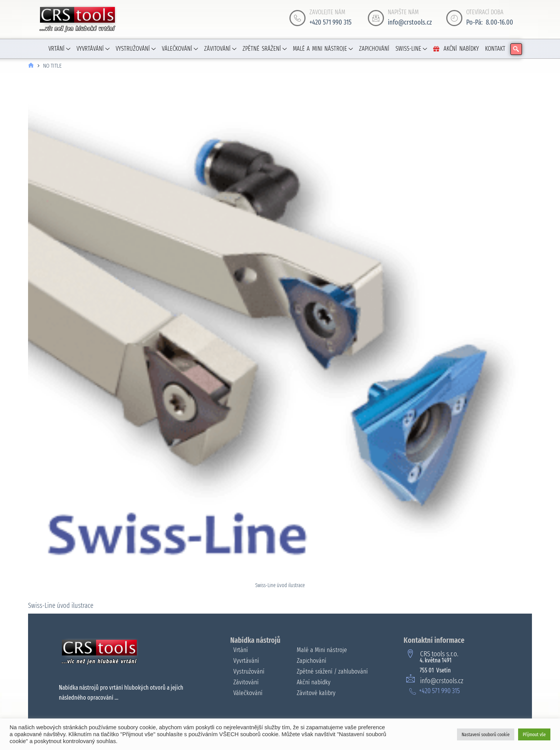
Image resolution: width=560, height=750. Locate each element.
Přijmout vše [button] (534, 734)
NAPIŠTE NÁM (403, 12)
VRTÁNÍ (59, 49)
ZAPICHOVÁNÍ (374, 49)
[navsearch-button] (516, 49)
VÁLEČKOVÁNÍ (180, 49)
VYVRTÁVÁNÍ (93, 49)
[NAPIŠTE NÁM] (376, 18)
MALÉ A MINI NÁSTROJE (323, 49)
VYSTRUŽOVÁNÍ (136, 49)
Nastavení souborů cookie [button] (486, 734)
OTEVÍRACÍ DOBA (485, 12)
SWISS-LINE (411, 49)
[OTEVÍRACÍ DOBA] (454, 18)
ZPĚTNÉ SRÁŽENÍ (265, 49)
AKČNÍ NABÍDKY (456, 49)
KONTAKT (495, 49)
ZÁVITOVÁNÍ (220, 49)
